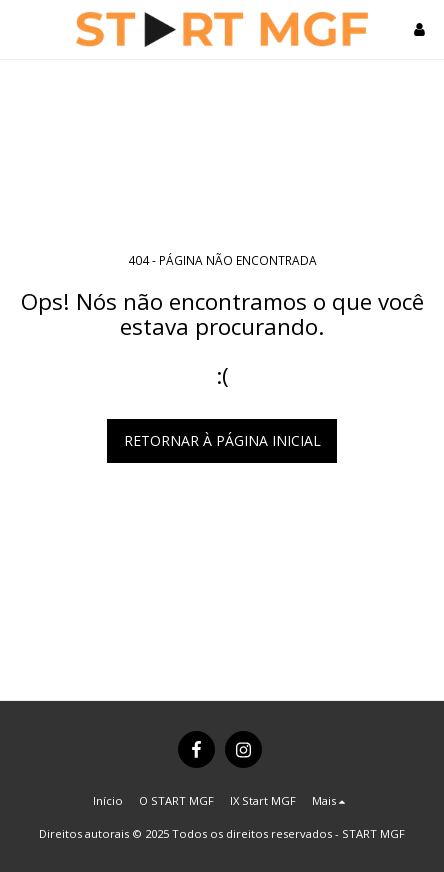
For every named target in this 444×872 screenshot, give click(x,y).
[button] (22, 28)
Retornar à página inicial (222, 440)
